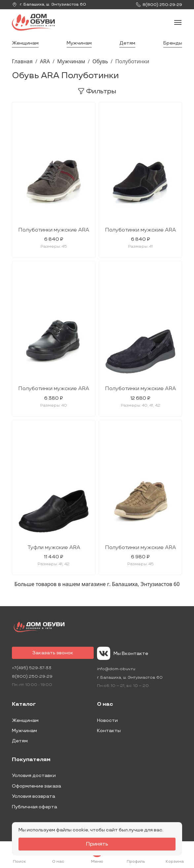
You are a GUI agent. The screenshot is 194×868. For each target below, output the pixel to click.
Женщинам (25, 43)
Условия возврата (33, 796)
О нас (105, 704)
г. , (49, 5)
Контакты (109, 731)
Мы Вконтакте (123, 653)
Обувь (100, 61)
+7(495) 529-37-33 (32, 668)
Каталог (24, 704)
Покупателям (31, 760)
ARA (45, 61)
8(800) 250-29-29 (32, 677)
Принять (97, 844)
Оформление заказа (36, 786)
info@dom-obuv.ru (116, 669)
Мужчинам (79, 43)
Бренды (173, 43)
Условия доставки (34, 775)
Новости (107, 720)
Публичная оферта (34, 807)
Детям (127, 43)
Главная (22, 61)
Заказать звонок (53, 653)
